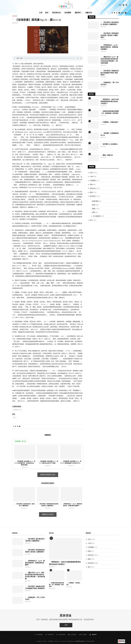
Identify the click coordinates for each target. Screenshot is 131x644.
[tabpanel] (48, 457)
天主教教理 (97, 216)
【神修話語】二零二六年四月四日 (110, 83)
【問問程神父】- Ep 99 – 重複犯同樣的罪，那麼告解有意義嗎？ (109, 47)
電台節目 (15, 16)
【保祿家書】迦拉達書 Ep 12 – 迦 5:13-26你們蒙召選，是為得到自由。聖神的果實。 (25, 463)
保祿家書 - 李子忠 (17, 410)
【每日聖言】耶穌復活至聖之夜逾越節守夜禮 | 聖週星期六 (110, 73)
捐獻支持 (89, 13)
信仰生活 (93, 188)
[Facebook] (112, 13)
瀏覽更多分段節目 (48, 514)
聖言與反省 (56, 13)
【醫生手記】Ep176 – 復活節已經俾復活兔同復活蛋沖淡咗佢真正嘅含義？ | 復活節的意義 (109, 60)
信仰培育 (93, 196)
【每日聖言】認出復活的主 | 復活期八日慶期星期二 (110, 23)
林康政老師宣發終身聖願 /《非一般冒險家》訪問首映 (110, 112)
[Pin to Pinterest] (17, 426)
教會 (91, 192)
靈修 (94, 209)
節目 (47, 13)
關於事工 (78, 13)
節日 (91, 220)
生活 (91, 173)
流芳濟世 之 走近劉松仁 (109, 144)
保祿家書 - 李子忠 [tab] (20, 441)
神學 (94, 212)
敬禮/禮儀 (95, 201)
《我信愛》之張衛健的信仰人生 (110, 134)
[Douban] (126, 13)
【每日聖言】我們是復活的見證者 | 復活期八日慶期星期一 (110, 35)
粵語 (14, 417)
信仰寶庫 (68, 13)
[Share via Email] (20, 426)
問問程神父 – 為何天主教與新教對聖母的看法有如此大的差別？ (110, 102)
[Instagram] (117, 13)
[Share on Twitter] (15, 426)
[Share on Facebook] (14, 426)
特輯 (91, 185)
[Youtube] (119, 13)
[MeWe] (122, 13)
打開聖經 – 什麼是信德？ (110, 122)
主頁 (41, 13)
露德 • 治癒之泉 (107, 155)
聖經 (94, 205)
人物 (91, 177)
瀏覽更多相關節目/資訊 (48, 475)
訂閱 (66, 625)
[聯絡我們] (93, 635)
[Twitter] (114, 13)
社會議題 (93, 181)
